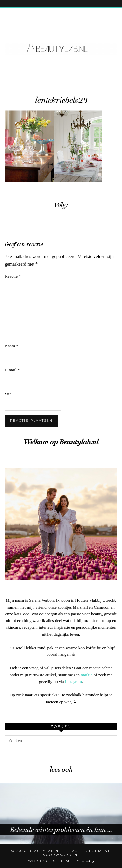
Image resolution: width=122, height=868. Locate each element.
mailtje (87, 675)
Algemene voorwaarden (77, 853)
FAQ (74, 851)
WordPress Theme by (61, 861)
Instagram (74, 682)
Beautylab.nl (45, 851)
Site (8, 394)
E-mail (12, 370)
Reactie (13, 276)
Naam (12, 346)
